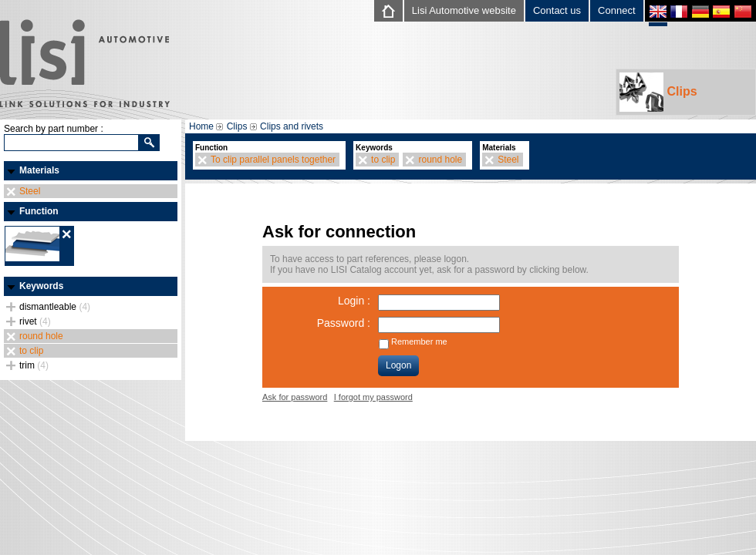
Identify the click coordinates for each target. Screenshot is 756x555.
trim (34, 365)
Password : (344, 323)
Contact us (557, 10)
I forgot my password (373, 397)
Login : (354, 301)
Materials (39, 170)
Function (39, 211)
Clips (658, 92)
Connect (616, 10)
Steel (30, 191)
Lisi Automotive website (464, 10)
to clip (31, 351)
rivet (35, 321)
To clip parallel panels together (273, 160)
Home (201, 126)
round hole (41, 336)
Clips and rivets (292, 126)
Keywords (41, 286)
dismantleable (55, 307)
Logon (398, 365)
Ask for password (295, 397)
